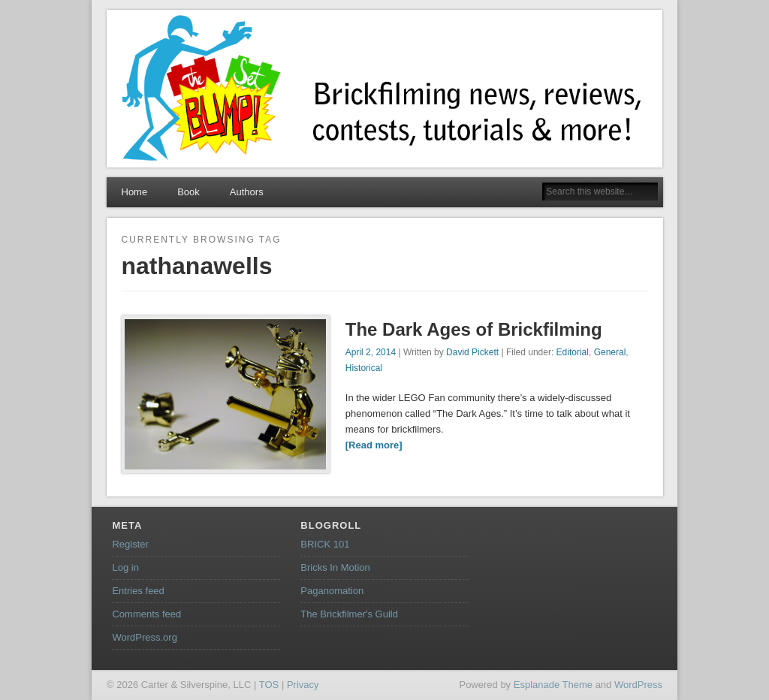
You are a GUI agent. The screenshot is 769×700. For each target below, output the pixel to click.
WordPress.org (144, 637)
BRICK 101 (325, 544)
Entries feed (138, 591)
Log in (125, 567)
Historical (364, 368)
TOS (269, 685)
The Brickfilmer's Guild (349, 614)
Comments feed (146, 614)
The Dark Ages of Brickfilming (474, 329)
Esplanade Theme (553, 685)
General (610, 352)
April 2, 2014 (371, 352)
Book (188, 192)
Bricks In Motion (335, 567)
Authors (247, 192)
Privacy (303, 685)
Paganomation (332, 591)
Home (135, 192)
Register (130, 544)
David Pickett (472, 352)
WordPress (638, 685)
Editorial (573, 352)
